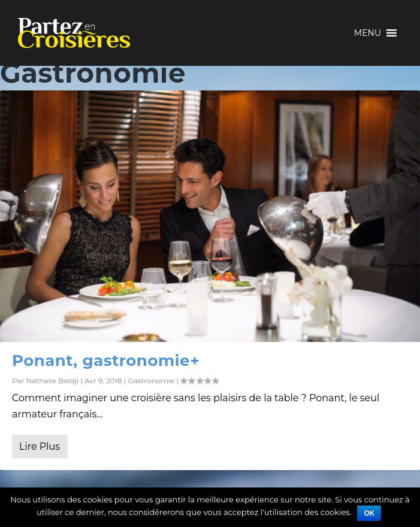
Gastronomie (151, 381)
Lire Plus (40, 446)
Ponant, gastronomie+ (106, 361)
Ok (369, 513)
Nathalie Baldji (52, 381)
